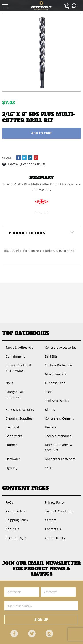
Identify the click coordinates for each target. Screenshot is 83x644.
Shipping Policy (17, 520)
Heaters (51, 427)
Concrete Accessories (61, 347)
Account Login (16, 538)
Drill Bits (51, 356)
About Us (12, 529)
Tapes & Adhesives (19, 347)
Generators (14, 436)
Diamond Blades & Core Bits (59, 447)
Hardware (13, 459)
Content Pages (26, 488)
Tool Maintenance (58, 436)
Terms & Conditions (59, 511)
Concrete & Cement (59, 418)
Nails (9, 383)
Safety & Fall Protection (15, 394)
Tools (49, 392)
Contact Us (53, 529)
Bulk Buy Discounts (20, 410)
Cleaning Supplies (19, 418)
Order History (55, 538)
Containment (15, 356)
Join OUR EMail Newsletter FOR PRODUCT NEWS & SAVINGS (41, 569)
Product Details (27, 233)
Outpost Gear (55, 383)
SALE (48, 468)
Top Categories (26, 333)
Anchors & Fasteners (60, 459)
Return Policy (15, 511)
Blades (50, 410)
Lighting (12, 468)
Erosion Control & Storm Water (18, 368)
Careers (51, 520)
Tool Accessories (57, 401)
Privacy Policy (55, 502)
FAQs (9, 502)
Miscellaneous (56, 374)
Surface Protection (59, 365)
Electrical (12, 427)
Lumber (11, 445)
